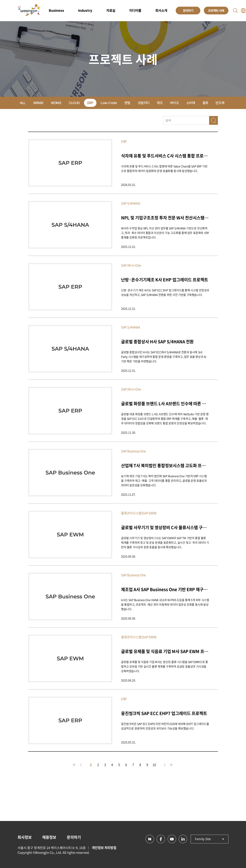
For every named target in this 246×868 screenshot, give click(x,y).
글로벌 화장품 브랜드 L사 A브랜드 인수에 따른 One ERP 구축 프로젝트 (165, 403)
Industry (85, 11)
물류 (205, 103)
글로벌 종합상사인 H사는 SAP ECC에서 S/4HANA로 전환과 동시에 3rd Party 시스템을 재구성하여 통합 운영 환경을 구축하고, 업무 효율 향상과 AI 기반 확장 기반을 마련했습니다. (164, 357)
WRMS (38, 103)
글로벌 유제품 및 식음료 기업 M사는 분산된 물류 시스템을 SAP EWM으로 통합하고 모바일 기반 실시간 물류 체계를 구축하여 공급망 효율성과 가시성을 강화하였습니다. (164, 666)
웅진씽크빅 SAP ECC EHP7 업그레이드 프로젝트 (164, 713)
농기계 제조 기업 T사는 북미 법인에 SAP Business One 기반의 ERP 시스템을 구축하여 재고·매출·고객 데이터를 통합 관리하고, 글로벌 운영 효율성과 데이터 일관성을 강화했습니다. (164, 481)
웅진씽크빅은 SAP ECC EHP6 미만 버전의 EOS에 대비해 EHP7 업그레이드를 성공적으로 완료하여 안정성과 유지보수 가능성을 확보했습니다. (165, 726)
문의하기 (74, 837)
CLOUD (74, 103)
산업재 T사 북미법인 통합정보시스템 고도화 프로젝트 (165, 465)
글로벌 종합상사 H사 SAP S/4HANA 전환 (157, 341)
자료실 (111, 11)
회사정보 (25, 837)
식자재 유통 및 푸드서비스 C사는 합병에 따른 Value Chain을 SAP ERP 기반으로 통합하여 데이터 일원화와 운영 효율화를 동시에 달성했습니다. (164, 168)
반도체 (220, 103)
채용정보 (49, 837)
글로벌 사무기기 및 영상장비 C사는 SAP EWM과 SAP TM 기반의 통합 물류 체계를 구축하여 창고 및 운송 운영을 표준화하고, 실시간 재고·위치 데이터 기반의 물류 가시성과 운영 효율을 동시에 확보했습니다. (165, 542)
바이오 (174, 103)
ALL (23, 103)
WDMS (56, 103)
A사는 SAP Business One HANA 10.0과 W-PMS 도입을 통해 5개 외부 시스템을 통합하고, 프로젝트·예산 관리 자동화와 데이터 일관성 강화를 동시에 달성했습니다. (165, 604)
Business (56, 11)
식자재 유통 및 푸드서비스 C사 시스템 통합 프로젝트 (165, 156)
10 (154, 765)
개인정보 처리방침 (104, 848)
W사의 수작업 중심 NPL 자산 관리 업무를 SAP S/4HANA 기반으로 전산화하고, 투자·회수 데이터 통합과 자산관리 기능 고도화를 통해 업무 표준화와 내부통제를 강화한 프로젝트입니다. (165, 233)
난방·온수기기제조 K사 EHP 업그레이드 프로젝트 (165, 279)
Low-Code (109, 103)
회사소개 (161, 11)
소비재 (191, 103)
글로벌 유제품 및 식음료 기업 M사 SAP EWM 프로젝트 (165, 651)
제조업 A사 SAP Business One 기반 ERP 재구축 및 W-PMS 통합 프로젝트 (165, 589)
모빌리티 (144, 103)
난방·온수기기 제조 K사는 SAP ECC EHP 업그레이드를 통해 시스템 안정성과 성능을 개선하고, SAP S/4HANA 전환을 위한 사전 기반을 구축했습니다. (165, 292)
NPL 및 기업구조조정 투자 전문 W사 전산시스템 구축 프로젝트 (165, 218)
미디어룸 (135, 11)
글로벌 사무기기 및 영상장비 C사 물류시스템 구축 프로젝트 (165, 527)
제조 (160, 103)
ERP (90, 103)
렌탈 (127, 103)
